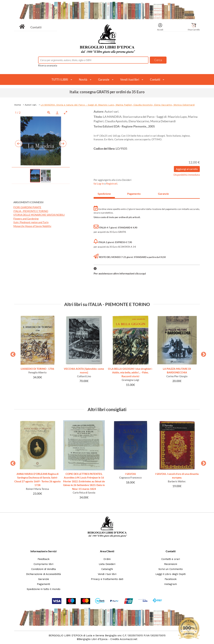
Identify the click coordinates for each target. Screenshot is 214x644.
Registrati (112, 184)
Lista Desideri (107, 564)
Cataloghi (107, 569)
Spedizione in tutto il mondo (44, 589)
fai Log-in (99, 184)
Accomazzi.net (128, 639)
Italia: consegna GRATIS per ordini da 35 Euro (107, 92)
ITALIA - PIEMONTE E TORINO (31, 211)
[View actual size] (49, 113)
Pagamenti (43, 584)
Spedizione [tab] (104, 194)
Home (18, 105)
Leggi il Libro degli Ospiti (171, 574)
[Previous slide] (19, 144)
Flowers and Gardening (26, 219)
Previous (12, 353)
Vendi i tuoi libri (130, 79)
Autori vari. (31, 105)
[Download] (57, 113)
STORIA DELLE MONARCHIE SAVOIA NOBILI (39, 215)
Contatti (36, 27)
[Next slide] (63, 144)
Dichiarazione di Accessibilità (43, 574)
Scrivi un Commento (171, 569)
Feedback (44, 559)
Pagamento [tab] (134, 194)
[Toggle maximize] (66, 113)
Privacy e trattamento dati (107, 579)
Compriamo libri (43, 564)
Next (202, 353)
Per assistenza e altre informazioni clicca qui (120, 273)
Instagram (171, 584)
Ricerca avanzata (48, 65)
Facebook (171, 579)
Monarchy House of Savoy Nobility (32, 226)
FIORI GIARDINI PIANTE (27, 207)
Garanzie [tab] (163, 194)
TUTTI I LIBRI (60, 79)
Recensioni (171, 564)
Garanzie (104, 79)
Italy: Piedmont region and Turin (31, 222)
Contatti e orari (171, 559)
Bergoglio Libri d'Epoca (93, 639)
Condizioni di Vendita (44, 569)
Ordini (107, 559)
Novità (83, 79)
